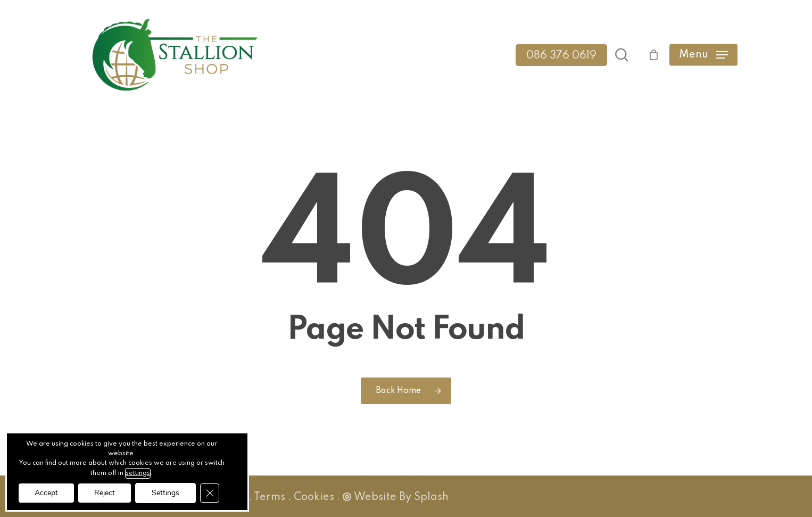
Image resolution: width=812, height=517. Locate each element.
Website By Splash (396, 497)
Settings (165, 493)
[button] (703, 55)
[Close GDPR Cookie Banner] (210, 493)
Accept (46, 493)
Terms (270, 497)
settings (138, 473)
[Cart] (649, 55)
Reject (105, 493)
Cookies (314, 497)
